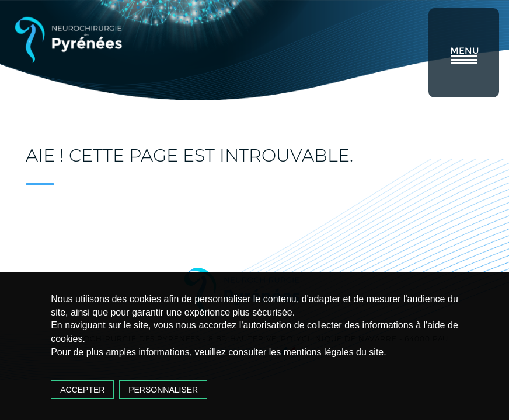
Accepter (82, 390)
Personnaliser (163, 390)
